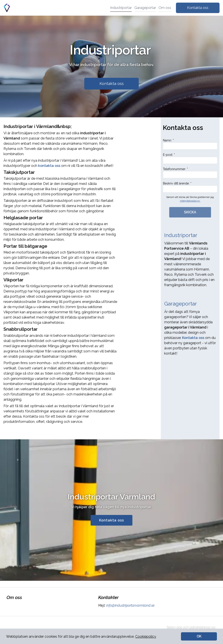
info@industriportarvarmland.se (130, 605)
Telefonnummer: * (190, 173)
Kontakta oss (198, 8)
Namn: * (190, 144)
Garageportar (145, 8)
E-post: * (190, 158)
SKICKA (190, 212)
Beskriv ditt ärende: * (190, 187)
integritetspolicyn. (190, 201)
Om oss (165, 8)
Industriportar (121, 8)
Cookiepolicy (146, 637)
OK (199, 636)
